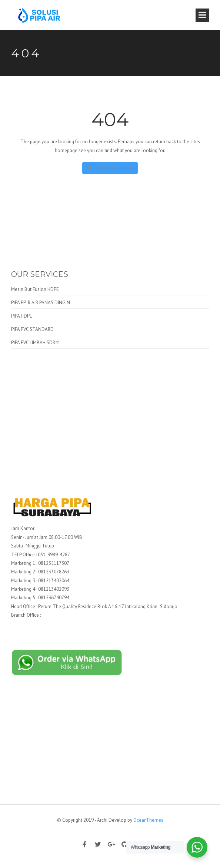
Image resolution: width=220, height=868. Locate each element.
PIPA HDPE (22, 316)
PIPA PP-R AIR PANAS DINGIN (41, 303)
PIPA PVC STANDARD (32, 329)
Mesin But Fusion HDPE (35, 289)
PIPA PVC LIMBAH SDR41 (36, 343)
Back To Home (110, 168)
